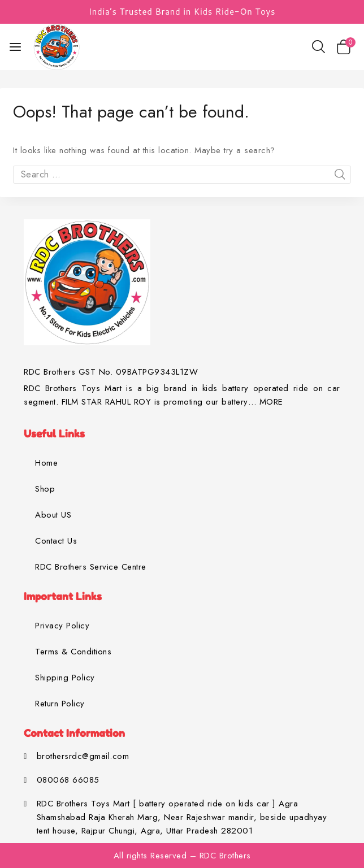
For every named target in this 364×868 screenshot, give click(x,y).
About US (53, 515)
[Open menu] (15, 47)
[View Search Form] (318, 47)
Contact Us (56, 541)
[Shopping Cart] (346, 47)
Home (46, 463)
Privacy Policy (62, 626)
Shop (45, 489)
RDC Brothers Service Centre (91, 567)
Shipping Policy (65, 678)
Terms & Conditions (73, 652)
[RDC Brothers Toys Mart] (57, 47)
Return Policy (60, 704)
